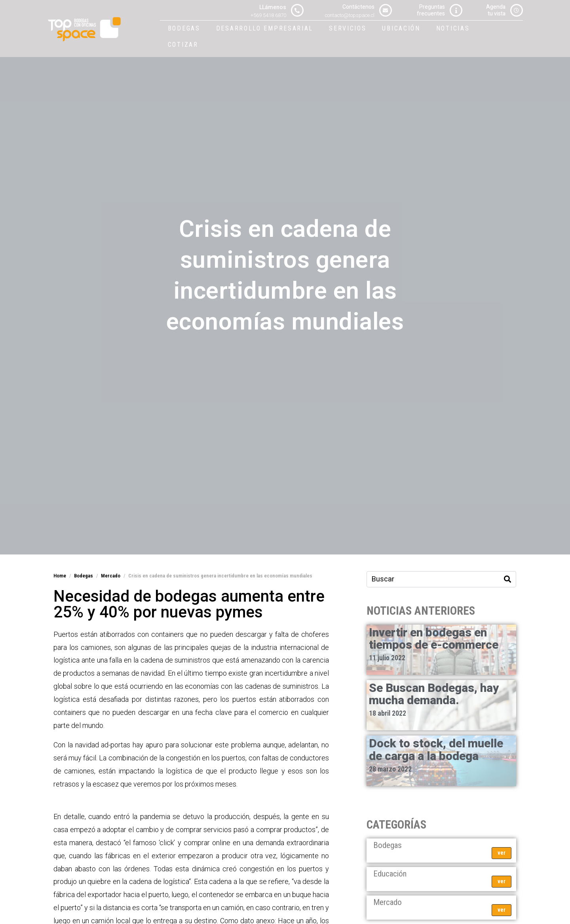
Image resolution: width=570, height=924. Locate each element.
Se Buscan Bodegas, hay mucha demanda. (434, 694)
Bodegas (184, 28)
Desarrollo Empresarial (265, 28)
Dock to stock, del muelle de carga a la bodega (436, 750)
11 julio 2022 (387, 658)
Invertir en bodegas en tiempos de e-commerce (434, 639)
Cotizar (183, 45)
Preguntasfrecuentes (431, 10)
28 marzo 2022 (390, 769)
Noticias (453, 28)
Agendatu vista (496, 10)
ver (502, 853)
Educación (390, 874)
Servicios (348, 28)
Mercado (388, 902)
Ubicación (401, 28)
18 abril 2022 (388, 713)
